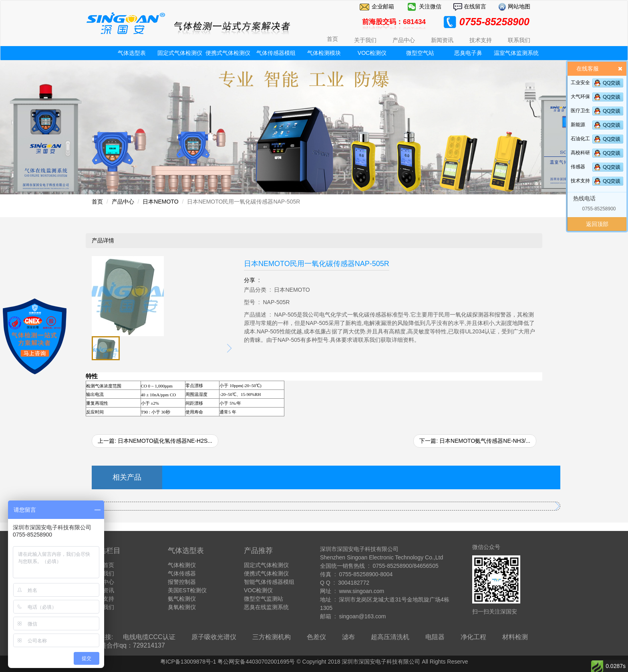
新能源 (578, 125)
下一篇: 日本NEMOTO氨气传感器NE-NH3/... (475, 441)
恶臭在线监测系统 (266, 607)
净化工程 (473, 637)
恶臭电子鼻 (468, 53)
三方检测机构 (272, 637)
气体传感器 (182, 573)
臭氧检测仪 (182, 607)
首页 (332, 39)
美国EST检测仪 (187, 590)
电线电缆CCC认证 (149, 637)
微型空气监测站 (264, 599)
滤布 (348, 637)
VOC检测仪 (372, 53)
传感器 (578, 167)
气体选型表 (132, 53)
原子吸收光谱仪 (214, 637)
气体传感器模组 (276, 53)
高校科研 (580, 153)
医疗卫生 (580, 111)
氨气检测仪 (182, 599)
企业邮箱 (383, 6)
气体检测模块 (324, 53)
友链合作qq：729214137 (129, 645)
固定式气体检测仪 (180, 53)
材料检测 (515, 637)
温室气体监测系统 (516, 53)
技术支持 (580, 181)
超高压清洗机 (390, 637)
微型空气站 (420, 53)
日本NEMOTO (160, 202)
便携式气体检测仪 (228, 53)
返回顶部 (597, 224)
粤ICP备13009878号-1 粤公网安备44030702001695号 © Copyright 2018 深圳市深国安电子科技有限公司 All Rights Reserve (314, 662)
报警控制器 (182, 582)
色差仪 (316, 637)
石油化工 (580, 139)
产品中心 (123, 202)
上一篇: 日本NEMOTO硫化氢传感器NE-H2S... (155, 441)
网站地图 (518, 6)
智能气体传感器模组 (269, 582)
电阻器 (435, 637)
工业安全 (580, 83)
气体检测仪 (182, 565)
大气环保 (580, 97)
